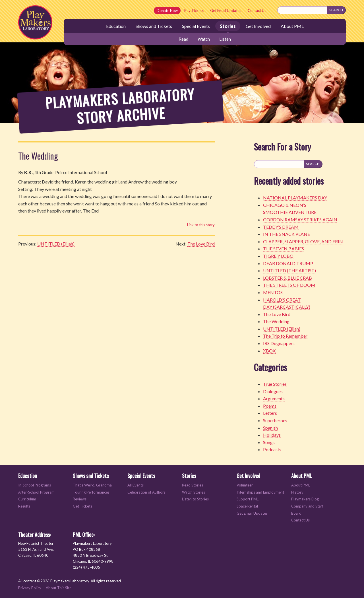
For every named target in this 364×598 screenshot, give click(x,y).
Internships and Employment (260, 492)
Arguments (274, 398)
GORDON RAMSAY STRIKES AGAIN (300, 219)
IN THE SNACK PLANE (287, 234)
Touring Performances (91, 492)
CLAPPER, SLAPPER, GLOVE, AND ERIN (303, 241)
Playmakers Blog (305, 499)
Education (116, 26)
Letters (270, 413)
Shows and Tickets (154, 26)
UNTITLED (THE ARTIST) (289, 270)
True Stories (275, 384)
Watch (204, 39)
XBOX (269, 351)
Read (183, 39)
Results (24, 506)
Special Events (196, 26)
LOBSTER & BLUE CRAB (288, 278)
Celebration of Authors (146, 492)
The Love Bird (201, 244)
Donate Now (167, 11)
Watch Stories (194, 492)
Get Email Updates (226, 11)
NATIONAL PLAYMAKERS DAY (295, 198)
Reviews (80, 499)
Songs (269, 442)
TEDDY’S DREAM (281, 227)
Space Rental (247, 506)
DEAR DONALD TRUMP (288, 263)
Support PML (248, 499)
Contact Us (257, 11)
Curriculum (27, 499)
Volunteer (245, 485)
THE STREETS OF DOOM (289, 285)
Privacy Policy (30, 588)
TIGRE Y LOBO (278, 256)
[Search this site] (302, 10)
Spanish (270, 428)
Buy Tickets (194, 11)
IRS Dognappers (279, 343)
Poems (270, 406)
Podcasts (272, 449)
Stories (228, 26)
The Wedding (38, 156)
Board (296, 513)
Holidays (272, 435)
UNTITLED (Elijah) (56, 244)
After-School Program (36, 492)
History (297, 492)
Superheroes (275, 420)
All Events (136, 485)
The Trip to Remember (285, 336)
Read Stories (193, 485)
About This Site (59, 588)
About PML (292, 26)
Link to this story (201, 225)
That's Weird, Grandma (92, 485)
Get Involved (258, 26)
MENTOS (273, 292)
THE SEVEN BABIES (284, 249)
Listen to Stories (195, 499)
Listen (225, 39)
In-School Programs (35, 485)
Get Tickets (82, 506)
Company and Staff (307, 506)
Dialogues (273, 391)
